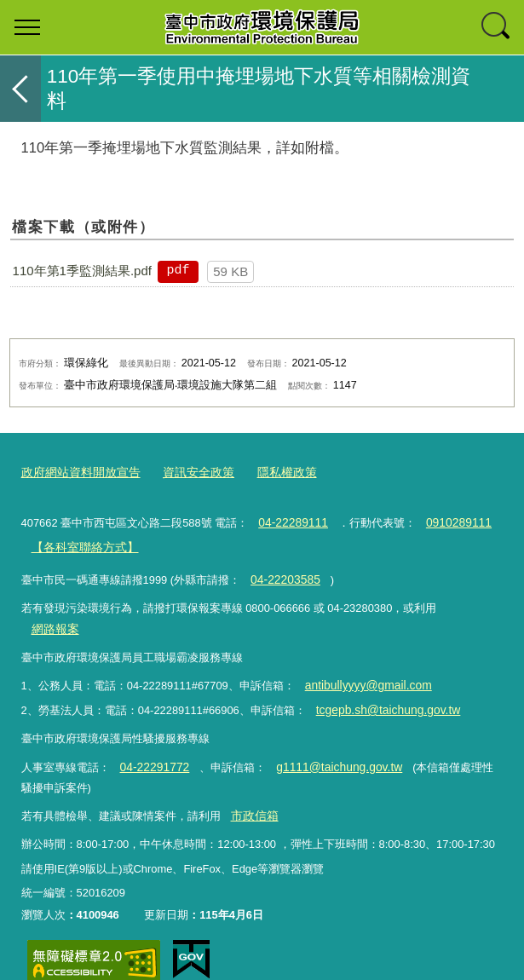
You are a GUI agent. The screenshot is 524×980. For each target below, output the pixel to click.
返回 (20, 89)
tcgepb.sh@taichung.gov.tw (383, 682)
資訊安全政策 (187, 472)
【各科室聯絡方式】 (81, 542)
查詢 (497, 27)
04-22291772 (152, 737)
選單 (27, 27)
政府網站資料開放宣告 (77, 472)
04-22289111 (291, 519)
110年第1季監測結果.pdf (82, 271)
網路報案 (469, 604)
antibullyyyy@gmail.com (363, 659)
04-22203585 (283, 573)
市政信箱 (252, 784)
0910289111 (451, 519)
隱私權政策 (271, 472)
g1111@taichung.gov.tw (329, 737)
